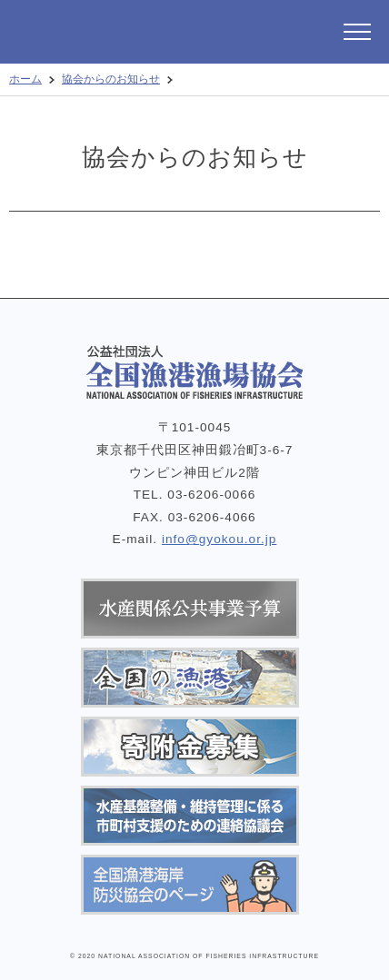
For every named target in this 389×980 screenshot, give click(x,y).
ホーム (25, 79)
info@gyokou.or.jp (219, 539)
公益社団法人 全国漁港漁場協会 (132, 32)
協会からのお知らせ (111, 79)
